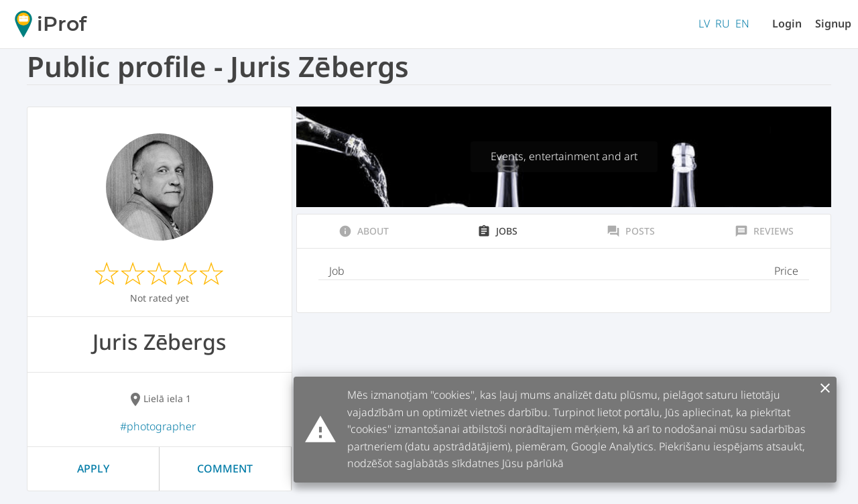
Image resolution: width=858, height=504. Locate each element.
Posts (631, 231)
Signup (833, 23)
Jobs (497, 231)
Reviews (764, 231)
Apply (93, 468)
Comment (225, 468)
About (364, 231)
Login (787, 23)
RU (723, 23)
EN (742, 23)
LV (704, 23)
